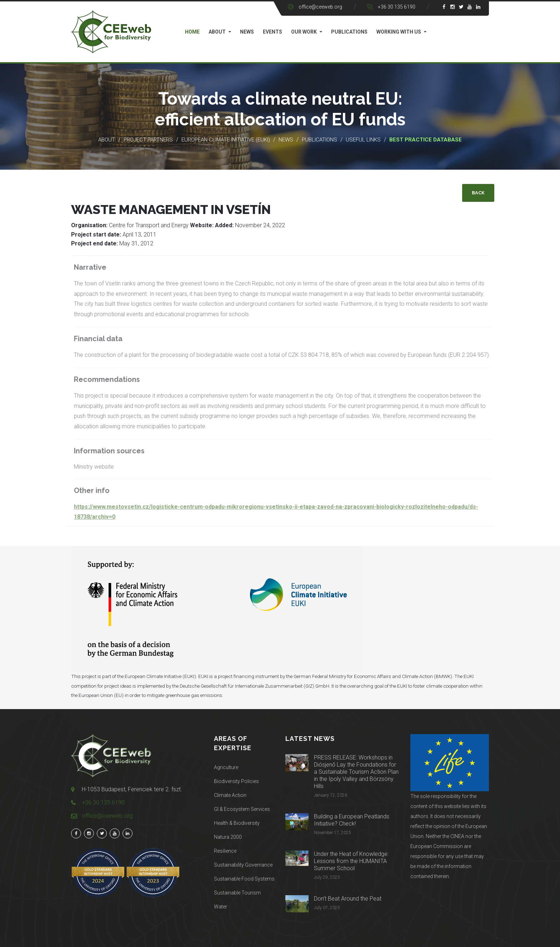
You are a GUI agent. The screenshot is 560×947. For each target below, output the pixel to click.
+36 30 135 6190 (397, 7)
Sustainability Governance (243, 865)
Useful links (364, 140)
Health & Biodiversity (237, 823)
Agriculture (226, 767)
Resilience (225, 851)
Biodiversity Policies (236, 781)
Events (272, 32)
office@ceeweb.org (320, 7)
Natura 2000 (228, 837)
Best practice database (426, 140)
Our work (304, 32)
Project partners (148, 140)
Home (192, 32)
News (247, 32)
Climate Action (230, 795)
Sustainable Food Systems (244, 879)
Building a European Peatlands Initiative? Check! (352, 820)
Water (221, 907)
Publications (349, 32)
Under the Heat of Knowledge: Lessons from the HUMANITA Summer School (351, 861)
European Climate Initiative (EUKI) (226, 140)
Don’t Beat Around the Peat (348, 899)
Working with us (399, 32)
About (217, 32)
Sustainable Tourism (237, 893)
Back (478, 193)
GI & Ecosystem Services (242, 809)
